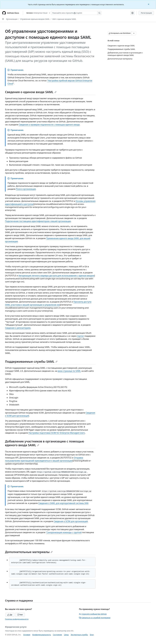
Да (10, 615)
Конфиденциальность (42, 635)
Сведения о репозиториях (18, 328)
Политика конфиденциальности (17, 619)
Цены (66, 635)
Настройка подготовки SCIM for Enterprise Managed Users (57, 433)
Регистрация (146, 13)
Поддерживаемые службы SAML (31, 361)
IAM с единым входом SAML (64, 19)
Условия (27, 635)
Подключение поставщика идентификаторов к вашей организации (38, 221)
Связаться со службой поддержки (95, 618)
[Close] (149, 4)
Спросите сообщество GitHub (93, 614)
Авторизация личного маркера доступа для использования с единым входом (56, 276)
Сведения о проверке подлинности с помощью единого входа (49, 125)
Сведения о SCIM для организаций (71, 521)
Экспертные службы (79, 635)
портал (80, 336)
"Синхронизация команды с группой (64, 532)
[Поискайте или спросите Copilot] (76, 13)
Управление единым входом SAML (35, 19)
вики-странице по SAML (69, 371)
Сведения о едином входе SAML (31, 92)
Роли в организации (26, 189)
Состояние (57, 635)
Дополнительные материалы (29, 552)
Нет (20, 615)
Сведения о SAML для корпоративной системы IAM (63, 503)
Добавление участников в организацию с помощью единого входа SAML (45, 443)
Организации (12, 19)
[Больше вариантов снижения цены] (134, 33)
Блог (92, 635)
